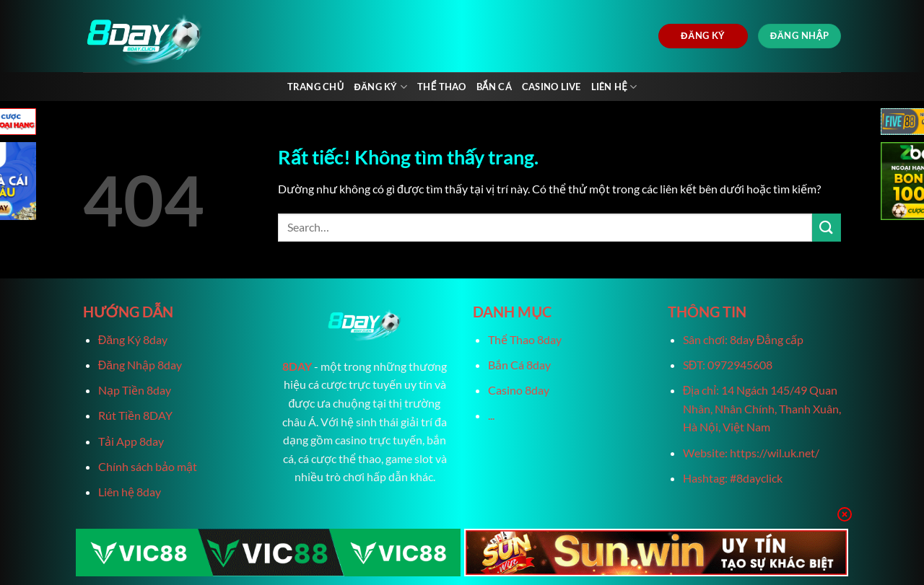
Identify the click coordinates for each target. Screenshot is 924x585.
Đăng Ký (380, 87)
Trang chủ (316, 87)
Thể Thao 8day (525, 339)
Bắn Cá (494, 87)
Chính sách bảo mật (148, 466)
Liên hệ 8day (130, 492)
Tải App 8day (131, 441)
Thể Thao (441, 87)
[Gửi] (827, 228)
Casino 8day (519, 390)
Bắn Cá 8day (519, 365)
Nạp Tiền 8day (135, 390)
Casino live (552, 87)
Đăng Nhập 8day (140, 365)
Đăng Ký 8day (133, 339)
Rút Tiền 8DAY (135, 415)
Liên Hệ (614, 87)
